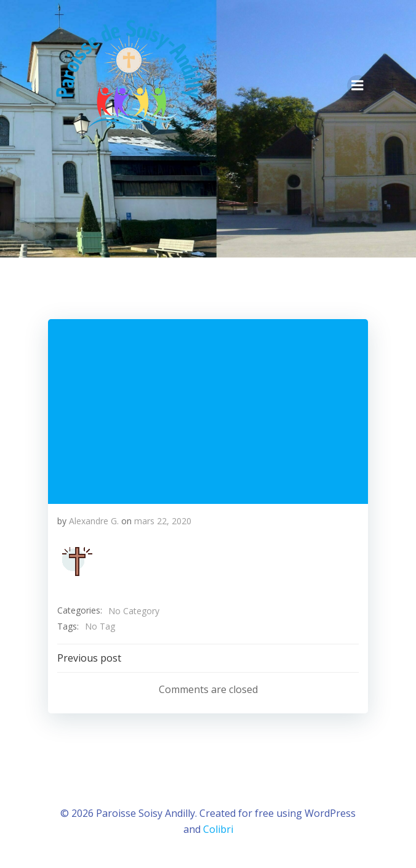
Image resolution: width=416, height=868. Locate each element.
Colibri (218, 829)
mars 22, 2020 (163, 521)
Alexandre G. (94, 521)
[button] (77, 561)
